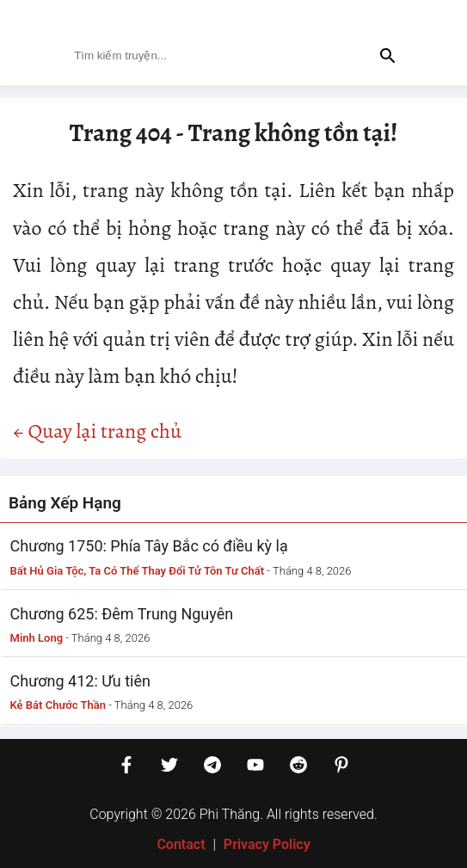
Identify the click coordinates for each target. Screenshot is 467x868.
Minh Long (37, 638)
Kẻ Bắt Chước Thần (58, 705)
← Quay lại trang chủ (97, 431)
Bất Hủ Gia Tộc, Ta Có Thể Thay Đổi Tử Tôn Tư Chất (138, 571)
